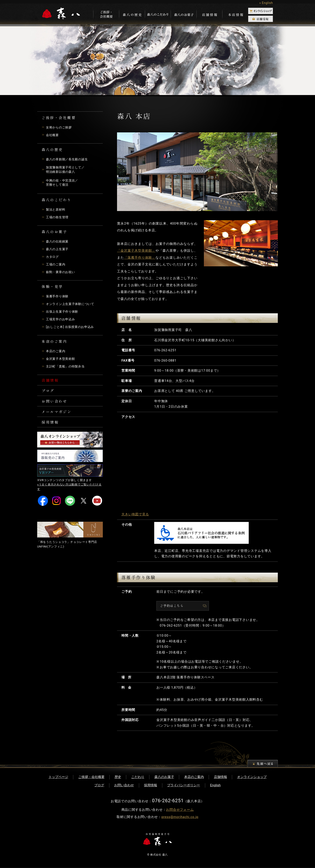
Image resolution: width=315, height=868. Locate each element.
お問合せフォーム (180, 810)
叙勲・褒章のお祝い (61, 273)
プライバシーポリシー (184, 786)
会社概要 (53, 135)
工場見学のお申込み (61, 320)
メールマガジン (58, 416)
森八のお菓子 (164, 777)
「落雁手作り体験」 (140, 258)
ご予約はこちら (173, 606)
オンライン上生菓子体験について (72, 305)
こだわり (138, 777)
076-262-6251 (165, 350)
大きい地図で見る (135, 514)
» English (266, 3)
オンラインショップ (252, 777)
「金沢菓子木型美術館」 (136, 251)
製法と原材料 (56, 211)
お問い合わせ (56, 404)
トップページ (58, 777)
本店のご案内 (56, 352)
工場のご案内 (56, 265)
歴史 (118, 777)
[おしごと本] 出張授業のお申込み (72, 328)
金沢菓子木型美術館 (61, 360)
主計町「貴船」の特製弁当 (67, 367)
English (215, 786)
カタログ (53, 258)
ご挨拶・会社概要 (91, 777)
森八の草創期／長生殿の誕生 (68, 159)
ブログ (49, 393)
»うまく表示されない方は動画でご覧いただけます (70, 492)
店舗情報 (51, 381)
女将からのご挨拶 (60, 127)
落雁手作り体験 (58, 297)
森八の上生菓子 (58, 250)
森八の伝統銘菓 (58, 243)
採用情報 (51, 427)
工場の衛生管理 (58, 218)
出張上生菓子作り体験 (63, 313)
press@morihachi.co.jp (180, 817)
